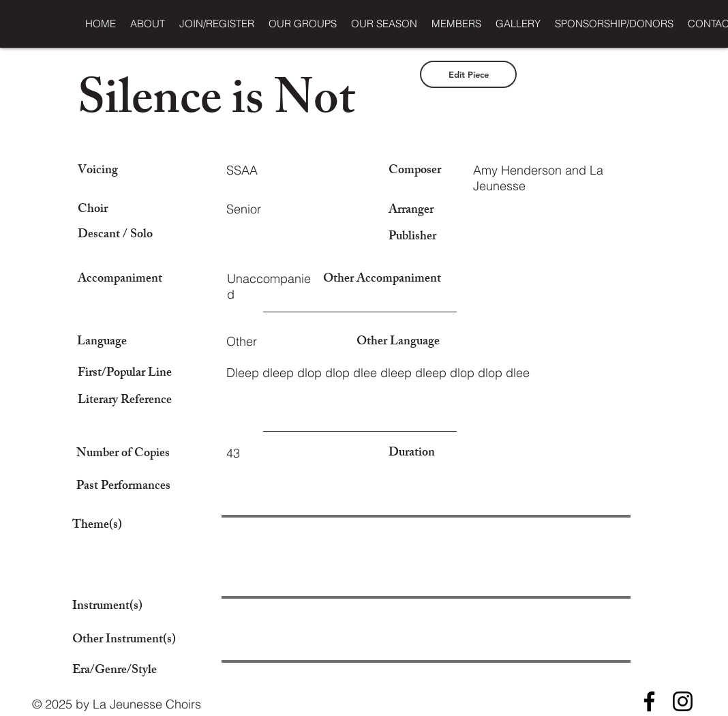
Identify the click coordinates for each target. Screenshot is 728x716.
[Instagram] (683, 701)
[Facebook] (649, 701)
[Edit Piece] (468, 74)
